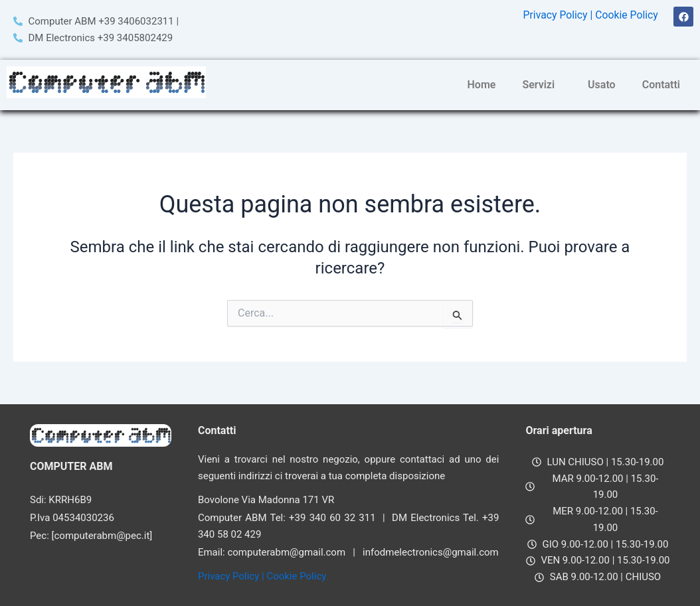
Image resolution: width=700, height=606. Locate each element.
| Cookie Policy (624, 15)
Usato (602, 85)
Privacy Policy (554, 15)
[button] (542, 85)
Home (482, 85)
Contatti (661, 85)
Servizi (538, 85)
